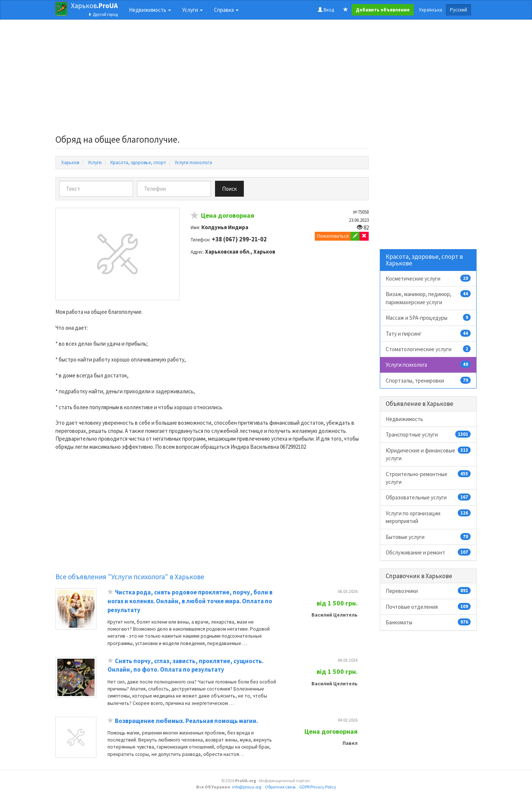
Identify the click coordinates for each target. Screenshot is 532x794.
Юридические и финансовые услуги (428, 454)
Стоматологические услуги (428, 349)
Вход (326, 10)
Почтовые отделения (428, 607)
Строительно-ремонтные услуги (428, 478)
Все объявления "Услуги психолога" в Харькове (130, 577)
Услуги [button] (192, 10)
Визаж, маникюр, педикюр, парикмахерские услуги (428, 298)
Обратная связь (280, 787)
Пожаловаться (333, 236)
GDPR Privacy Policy (318, 787)
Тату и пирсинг (428, 333)
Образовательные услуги (428, 497)
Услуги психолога (428, 364)
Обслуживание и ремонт (428, 552)
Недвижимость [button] (150, 10)
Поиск (229, 189)
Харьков (94, 6)
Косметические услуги (428, 278)
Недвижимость (404, 419)
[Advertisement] (212, 79)
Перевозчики (428, 591)
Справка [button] (226, 10)
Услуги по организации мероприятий (428, 517)
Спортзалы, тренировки (428, 380)
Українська (431, 10)
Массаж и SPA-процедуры (428, 318)
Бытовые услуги (428, 537)
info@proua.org (247, 787)
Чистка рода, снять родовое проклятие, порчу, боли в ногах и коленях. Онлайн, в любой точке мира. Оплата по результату (190, 601)
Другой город (103, 14)
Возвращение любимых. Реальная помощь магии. (186, 721)
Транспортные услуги (428, 434)
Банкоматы (428, 622)
